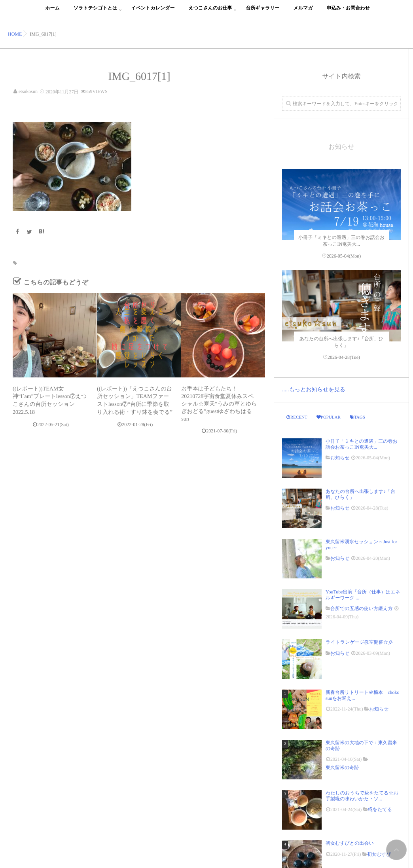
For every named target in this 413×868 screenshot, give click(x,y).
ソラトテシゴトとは (96, 12)
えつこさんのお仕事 (210, 12)
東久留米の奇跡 (342, 768)
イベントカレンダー (153, 12)
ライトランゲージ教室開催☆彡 (359, 642)
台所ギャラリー (262, 12)
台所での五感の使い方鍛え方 (361, 608)
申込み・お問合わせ (348, 12)
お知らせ (340, 458)
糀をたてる (380, 809)
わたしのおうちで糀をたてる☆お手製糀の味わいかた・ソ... (362, 796)
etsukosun (28, 91)
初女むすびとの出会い (352, 843)
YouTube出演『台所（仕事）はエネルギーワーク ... (363, 595)
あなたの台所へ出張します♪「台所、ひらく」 (360, 494)
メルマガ (303, 12)
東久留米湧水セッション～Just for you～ (361, 544)
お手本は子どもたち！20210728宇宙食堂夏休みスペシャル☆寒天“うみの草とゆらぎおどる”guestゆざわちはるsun (219, 404)
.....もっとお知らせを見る (314, 390)
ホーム (52, 12)
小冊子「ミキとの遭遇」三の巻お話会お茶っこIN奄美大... (362, 444)
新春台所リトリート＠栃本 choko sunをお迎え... (362, 695)
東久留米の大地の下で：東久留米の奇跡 (361, 745)
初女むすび (379, 854)
